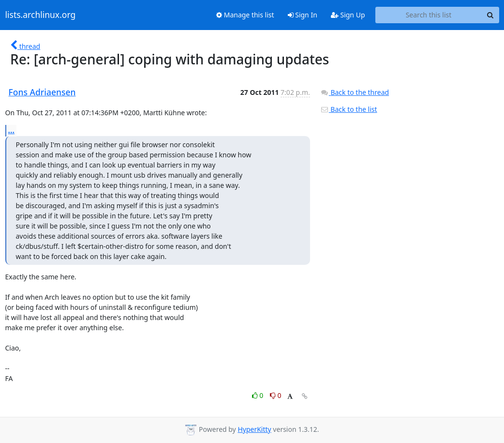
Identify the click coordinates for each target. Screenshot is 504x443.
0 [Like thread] (259, 395)
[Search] (490, 15)
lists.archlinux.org (41, 15)
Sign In (303, 15)
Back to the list (349, 109)
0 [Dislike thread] (276, 395)
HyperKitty (254, 429)
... (12, 130)
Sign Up (348, 15)
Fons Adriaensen (42, 92)
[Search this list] (429, 15)
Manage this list (245, 15)
